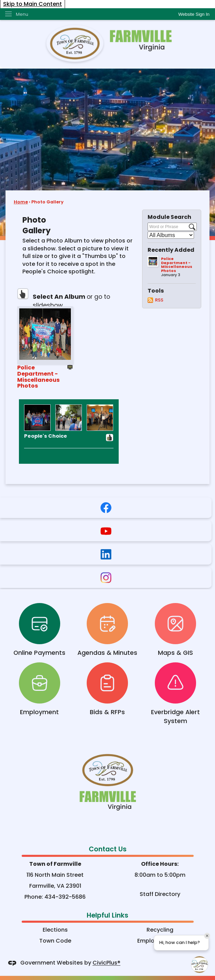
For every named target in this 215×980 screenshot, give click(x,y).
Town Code (55, 941)
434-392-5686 (65, 897)
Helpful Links (107, 915)
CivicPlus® (106, 963)
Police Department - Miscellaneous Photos (38, 376)
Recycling (160, 930)
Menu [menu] (22, 14)
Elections (55, 930)
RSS (159, 300)
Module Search (169, 217)
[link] (194, 14)
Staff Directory (160, 894)
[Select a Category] (171, 235)
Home (21, 202)
